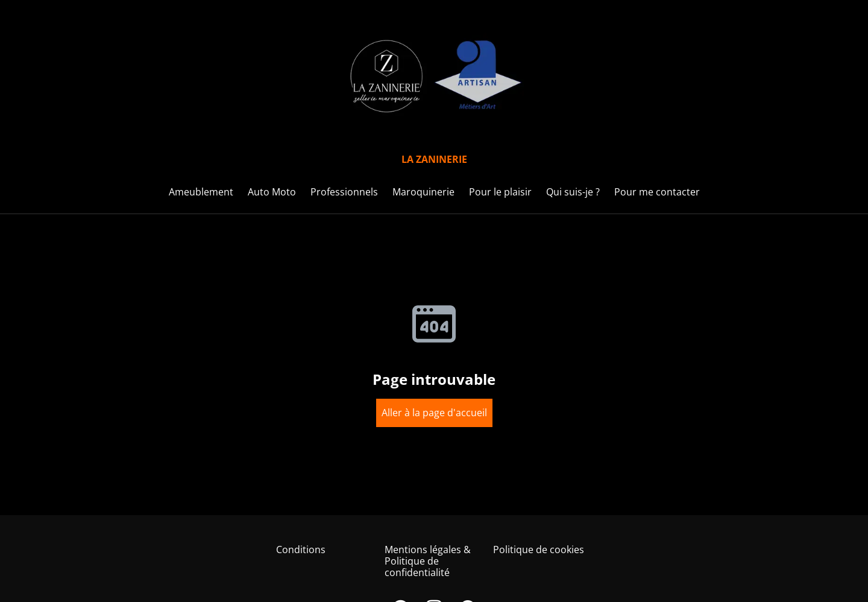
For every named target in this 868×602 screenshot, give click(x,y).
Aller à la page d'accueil (434, 413)
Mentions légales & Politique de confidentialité (428, 561)
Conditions (301, 550)
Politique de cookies (539, 550)
